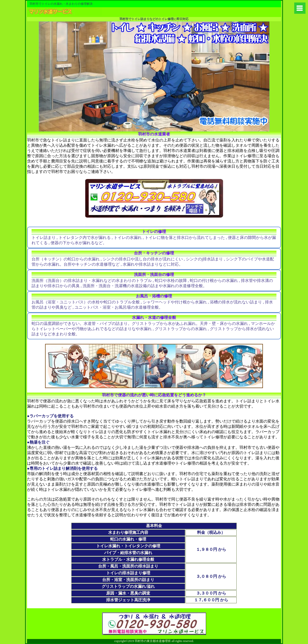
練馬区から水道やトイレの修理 (65, 12)
